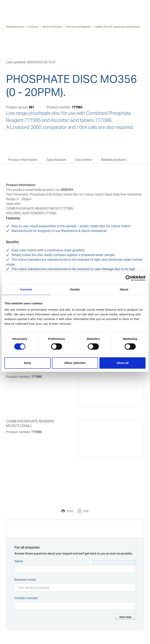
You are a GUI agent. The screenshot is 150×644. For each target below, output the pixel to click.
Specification (56, 160)
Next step (125, 617)
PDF (86, 511)
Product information (23, 160)
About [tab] (124, 289)
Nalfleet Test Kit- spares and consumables (117, 27)
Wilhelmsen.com (15, 27)
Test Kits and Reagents (78, 27)
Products (33, 27)
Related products (114, 160)
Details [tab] (75, 289)
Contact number (26, 598)
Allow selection (75, 363)
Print (70, 511)
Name (19, 561)
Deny (27, 363)
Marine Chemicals (52, 27)
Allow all (122, 363)
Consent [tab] (26, 289)
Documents (83, 160)
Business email (25, 580)
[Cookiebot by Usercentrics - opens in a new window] (128, 278)
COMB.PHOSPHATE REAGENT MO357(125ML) (30, 424)
